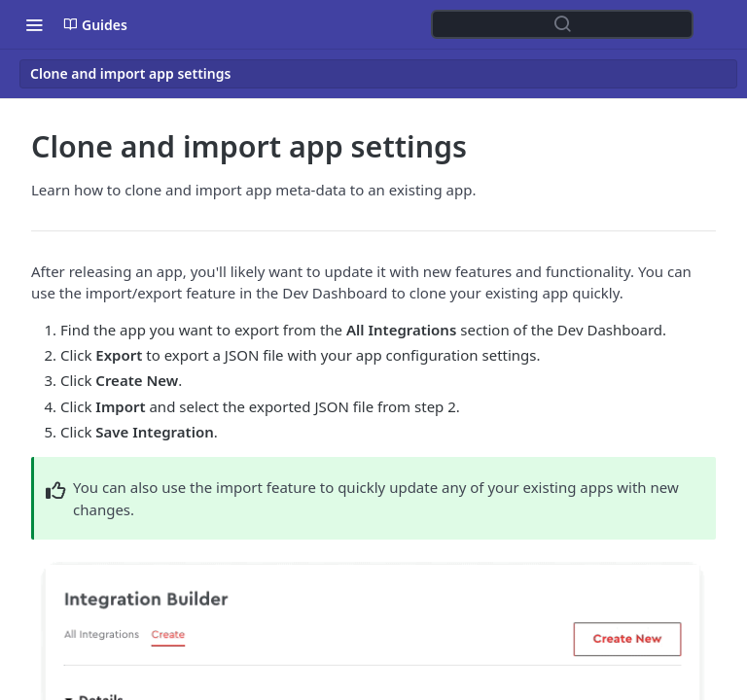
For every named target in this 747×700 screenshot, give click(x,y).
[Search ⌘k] (562, 24)
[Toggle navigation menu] (34, 24)
